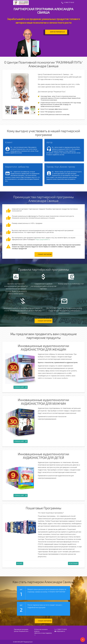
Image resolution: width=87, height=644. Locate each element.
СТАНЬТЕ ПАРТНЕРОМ (44, 621)
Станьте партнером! (44, 254)
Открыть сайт (21, 387)
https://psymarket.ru (43, 240)
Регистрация (73, 563)
